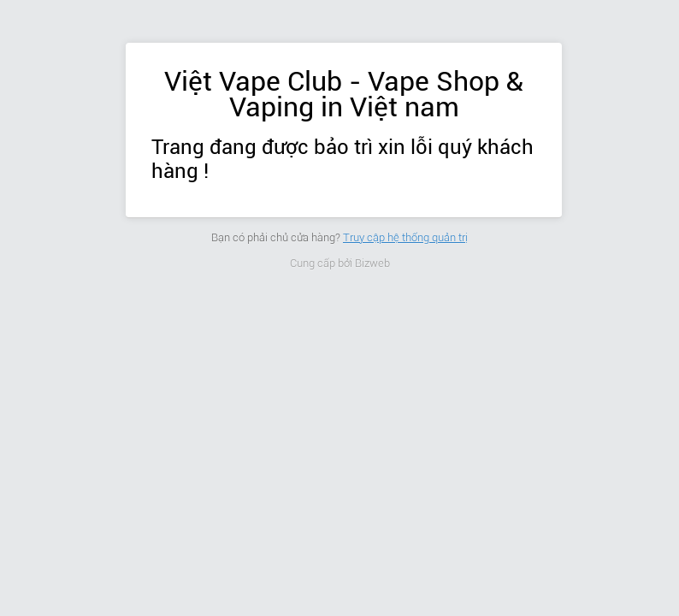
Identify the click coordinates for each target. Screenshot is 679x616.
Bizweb (372, 263)
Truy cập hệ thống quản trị (405, 237)
